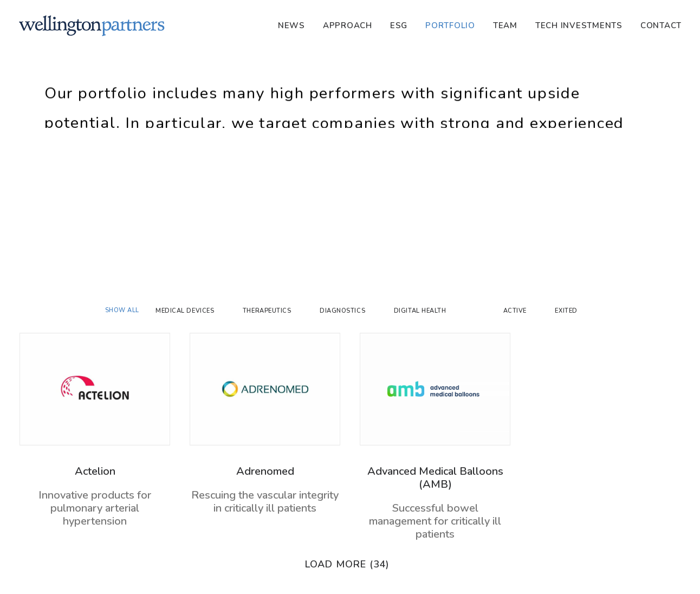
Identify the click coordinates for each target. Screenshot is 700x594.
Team (505, 25)
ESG (399, 25)
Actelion (95, 471)
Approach (348, 25)
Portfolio (450, 25)
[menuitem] (295, 25)
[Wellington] (92, 25)
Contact (661, 25)
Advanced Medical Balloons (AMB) (435, 478)
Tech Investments (579, 25)
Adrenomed (265, 471)
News (291, 25)
